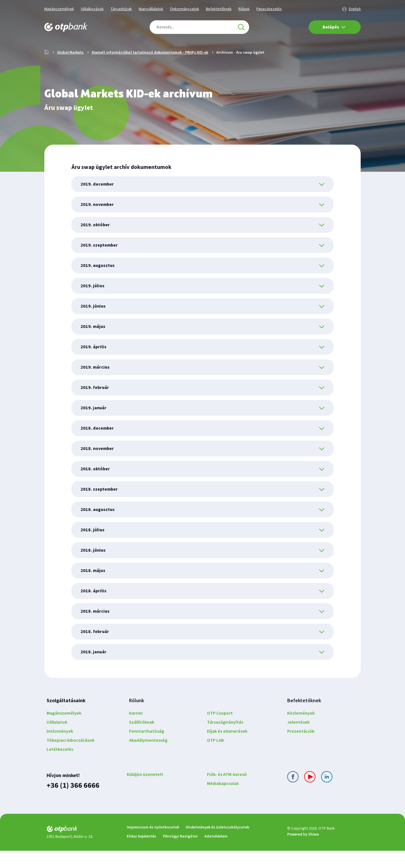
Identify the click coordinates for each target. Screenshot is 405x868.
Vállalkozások (92, 9)
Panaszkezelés (269, 9)
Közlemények (301, 731)
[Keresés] (241, 27)
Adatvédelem (216, 854)
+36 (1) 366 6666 (71, 803)
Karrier (136, 731)
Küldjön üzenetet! (145, 793)
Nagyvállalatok (151, 9)
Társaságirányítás (225, 740)
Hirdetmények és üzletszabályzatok (217, 845)
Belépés (334, 27)
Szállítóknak (142, 740)
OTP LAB (215, 758)
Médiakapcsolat (223, 802)
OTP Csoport (220, 731)
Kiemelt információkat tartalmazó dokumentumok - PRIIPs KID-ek (150, 71)
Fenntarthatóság (147, 749)
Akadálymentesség (148, 758)
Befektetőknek (219, 9)
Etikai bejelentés (141, 854)
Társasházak (121, 9)
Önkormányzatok (185, 9)
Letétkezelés (60, 767)
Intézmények (60, 749)
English (355, 9)
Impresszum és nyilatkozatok (153, 845)
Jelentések (298, 740)
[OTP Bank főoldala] (66, 27)
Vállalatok (57, 740)
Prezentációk (301, 749)
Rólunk (244, 9)
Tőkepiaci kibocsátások (70, 758)
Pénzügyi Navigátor (180, 854)
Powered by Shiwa (303, 852)
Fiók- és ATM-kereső (227, 793)
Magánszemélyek (59, 9)
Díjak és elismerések (227, 749)
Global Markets (70, 71)
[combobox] (199, 27)
